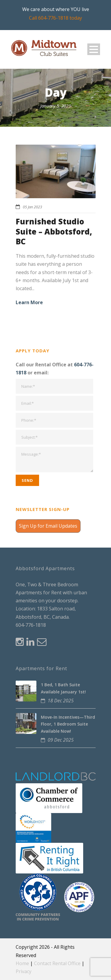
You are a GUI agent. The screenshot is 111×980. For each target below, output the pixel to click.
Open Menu (94, 49)
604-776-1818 (31, 625)
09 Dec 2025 (61, 740)
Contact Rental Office (57, 963)
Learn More (29, 302)
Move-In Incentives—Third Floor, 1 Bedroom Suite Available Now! (68, 724)
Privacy (24, 971)
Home (22, 963)
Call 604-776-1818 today (55, 18)
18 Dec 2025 (61, 701)
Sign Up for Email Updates (48, 526)
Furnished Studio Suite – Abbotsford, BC (54, 232)
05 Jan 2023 (32, 207)
